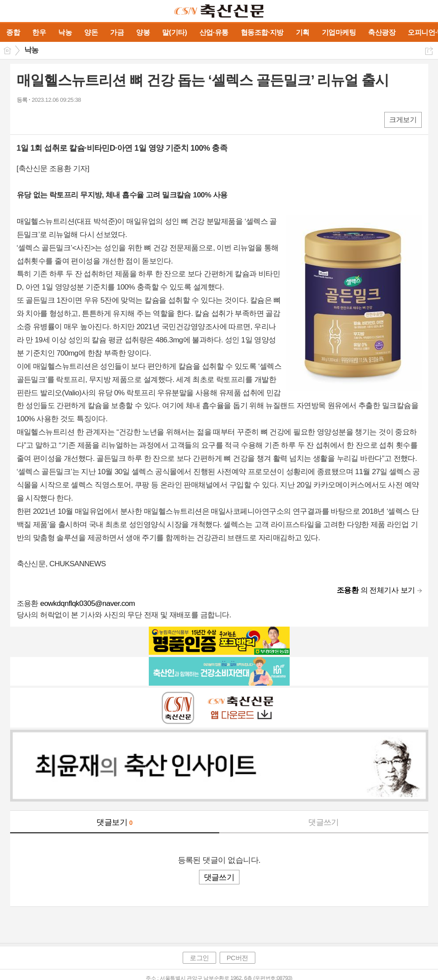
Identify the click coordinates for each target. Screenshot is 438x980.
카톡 (60, 119)
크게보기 (403, 120)
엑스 (42, 119)
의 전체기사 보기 (376, 590)
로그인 (199, 958)
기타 (77, 119)
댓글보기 (114, 822)
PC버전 (237, 958)
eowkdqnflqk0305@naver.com (87, 603)
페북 (24, 119)
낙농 (31, 50)
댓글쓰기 (324, 822)
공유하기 (429, 51)
